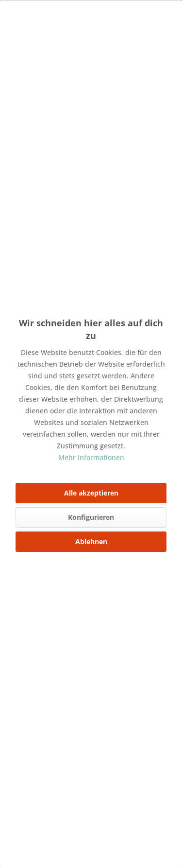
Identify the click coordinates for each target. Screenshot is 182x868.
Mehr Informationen (91, 457)
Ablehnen (91, 541)
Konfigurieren (91, 517)
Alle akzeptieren (91, 493)
